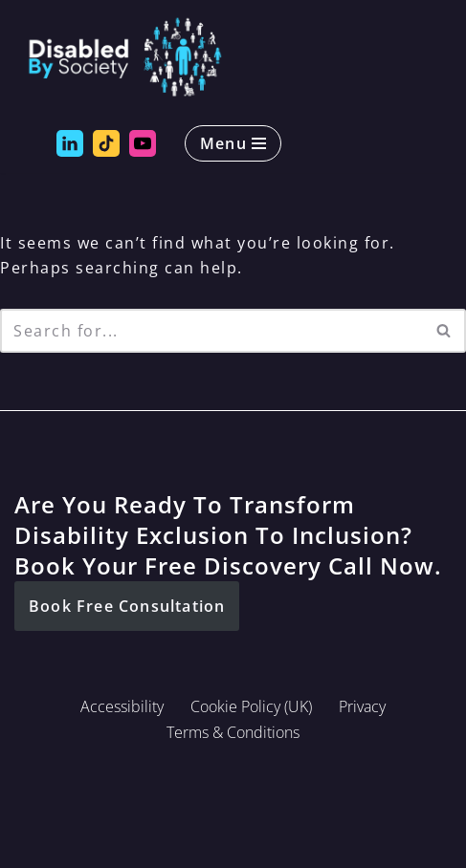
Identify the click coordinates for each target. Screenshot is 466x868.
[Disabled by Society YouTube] (143, 143)
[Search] (211, 331)
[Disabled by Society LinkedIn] (70, 143)
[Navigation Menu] (233, 143)
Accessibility (122, 706)
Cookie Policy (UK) (251, 706)
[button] (127, 606)
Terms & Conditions (233, 732)
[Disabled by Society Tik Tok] (106, 143)
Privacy (362, 706)
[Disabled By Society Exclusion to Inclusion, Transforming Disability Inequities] (124, 57)
